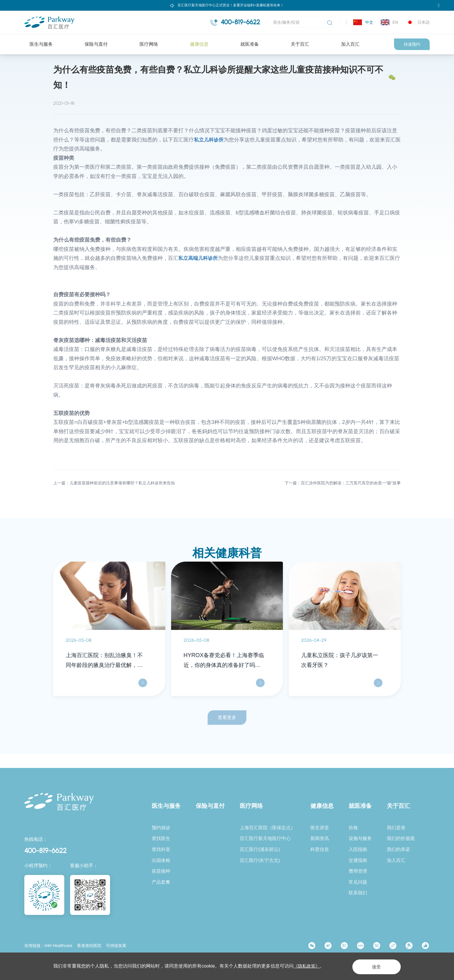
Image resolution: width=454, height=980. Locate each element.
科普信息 (104, 65)
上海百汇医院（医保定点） (268, 828)
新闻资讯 (320, 839)
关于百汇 (300, 44)
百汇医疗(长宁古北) (260, 860)
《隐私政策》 (307, 966)
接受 (373, 966)
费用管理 (358, 871)
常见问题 (358, 882)
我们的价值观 (401, 839)
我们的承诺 (398, 849)
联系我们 (358, 893)
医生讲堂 (320, 828)
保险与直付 (96, 44)
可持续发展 (116, 946)
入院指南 (358, 849)
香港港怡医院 (89, 946)
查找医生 (161, 839)
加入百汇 (350, 44)
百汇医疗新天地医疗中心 (265, 839)
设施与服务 (360, 839)
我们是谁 (396, 828)
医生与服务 (41, 44)
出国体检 (161, 860)
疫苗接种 (161, 871)
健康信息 (199, 44)
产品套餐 (161, 882)
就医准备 (250, 44)
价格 (353, 828)
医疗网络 (149, 44)
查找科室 (161, 849)
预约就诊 (161, 828)
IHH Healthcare (58, 946)
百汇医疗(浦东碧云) (260, 849)
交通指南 (358, 860)
